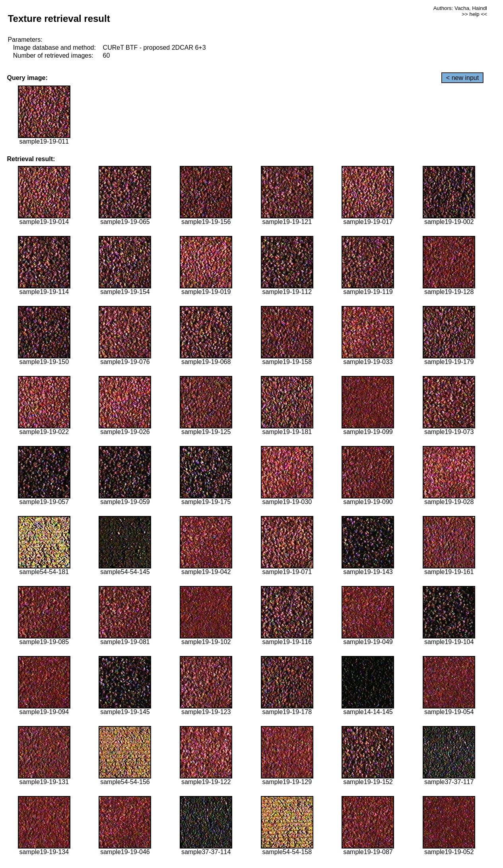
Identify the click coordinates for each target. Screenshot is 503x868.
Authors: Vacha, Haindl (460, 8)
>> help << (474, 14)
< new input (462, 78)
